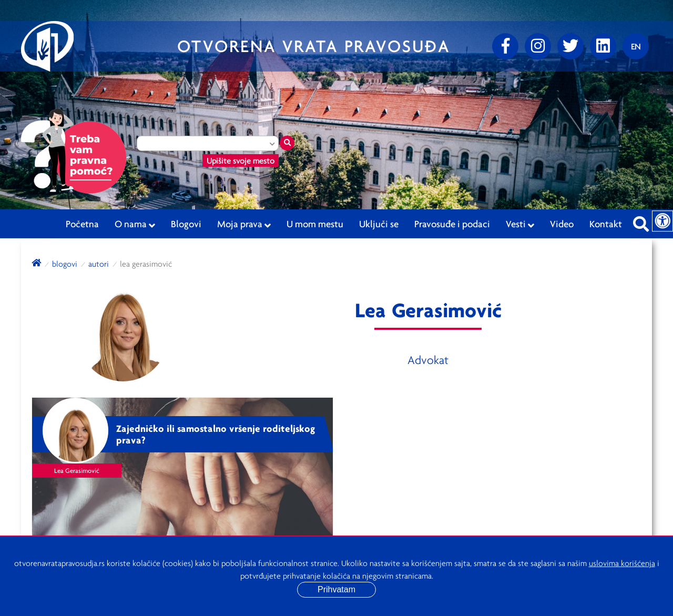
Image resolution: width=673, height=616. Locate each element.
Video (562, 224)
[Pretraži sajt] (641, 221)
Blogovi (186, 224)
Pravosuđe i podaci (452, 224)
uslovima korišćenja (622, 563)
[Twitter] (570, 46)
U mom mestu (315, 224)
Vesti (520, 224)
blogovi (65, 264)
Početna (82, 224)
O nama (135, 224)
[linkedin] (603, 46)
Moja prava (244, 224)
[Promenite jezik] (636, 46)
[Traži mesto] (287, 143)
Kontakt (606, 224)
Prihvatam (336, 589)
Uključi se (379, 224)
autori (99, 264)
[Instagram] (538, 46)
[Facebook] (505, 46)
